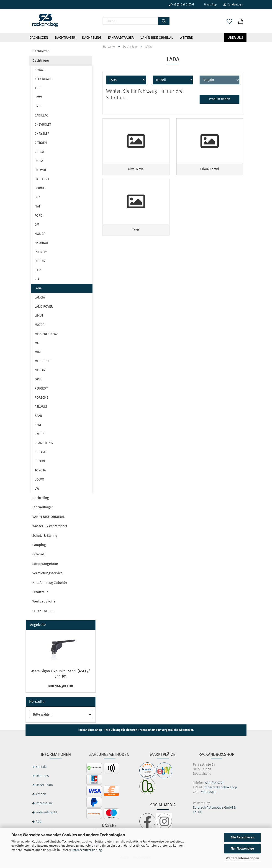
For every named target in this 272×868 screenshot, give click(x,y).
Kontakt (41, 767)
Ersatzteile (40, 592)
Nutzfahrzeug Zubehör (50, 583)
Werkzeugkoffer (45, 601)
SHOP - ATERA (43, 611)
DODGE (40, 188)
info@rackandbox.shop (220, 787)
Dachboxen (39, 38)
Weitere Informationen (242, 858)
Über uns (235, 38)
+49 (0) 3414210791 (181, 5)
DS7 (37, 197)
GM (37, 225)
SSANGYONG (44, 443)
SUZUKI (40, 461)
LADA (38, 288)
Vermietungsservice (47, 573)
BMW (38, 97)
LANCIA (40, 297)
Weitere (186, 38)
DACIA (39, 161)
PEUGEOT (41, 388)
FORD (38, 216)
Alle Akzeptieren (242, 837)
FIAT (37, 206)
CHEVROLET (43, 125)
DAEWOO (41, 170)
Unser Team (44, 785)
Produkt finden (219, 99)
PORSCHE (41, 398)
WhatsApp (209, 5)
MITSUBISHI (43, 361)
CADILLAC (41, 115)
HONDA (40, 234)
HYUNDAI (41, 243)
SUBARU (40, 452)
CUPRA (39, 152)
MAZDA (40, 325)
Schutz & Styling (45, 536)
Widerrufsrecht (46, 812)
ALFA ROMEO (44, 79)
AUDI (38, 88)
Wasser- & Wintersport (50, 526)
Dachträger (65, 38)
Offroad (38, 554)
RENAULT (41, 407)
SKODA (40, 434)
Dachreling (92, 38)
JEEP (38, 270)
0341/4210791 (214, 783)
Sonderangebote (45, 564)
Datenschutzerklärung (87, 850)
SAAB (38, 416)
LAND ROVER (44, 307)
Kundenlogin (233, 5)
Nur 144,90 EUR (61, 686)
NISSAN (40, 370)
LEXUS (39, 316)
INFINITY (41, 252)
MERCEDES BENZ (46, 334)
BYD (38, 106)
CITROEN (41, 143)
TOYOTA (40, 470)
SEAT (38, 425)
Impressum (44, 803)
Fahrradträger (121, 38)
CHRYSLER (42, 134)
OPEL (38, 379)
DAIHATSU (42, 179)
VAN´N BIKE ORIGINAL (157, 38)
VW (37, 489)
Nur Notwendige (242, 849)
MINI (38, 352)
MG (37, 343)
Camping (39, 545)
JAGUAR (40, 261)
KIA (37, 279)
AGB (39, 821)
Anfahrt (41, 794)
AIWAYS (40, 70)
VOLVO (39, 480)
